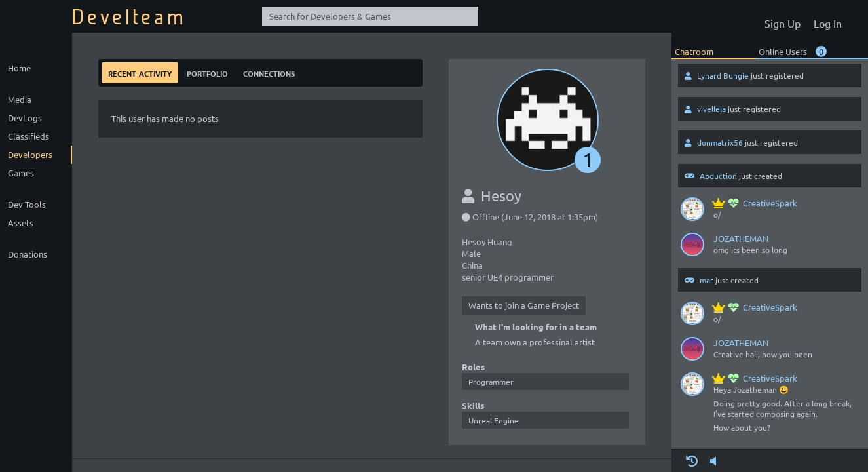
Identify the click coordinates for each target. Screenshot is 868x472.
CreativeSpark (755, 203)
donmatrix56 (720, 142)
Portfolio (207, 72)
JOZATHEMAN (741, 238)
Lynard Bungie (723, 75)
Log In (828, 23)
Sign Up (783, 23)
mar (707, 280)
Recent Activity (140, 72)
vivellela (711, 109)
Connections (269, 72)
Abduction (718, 176)
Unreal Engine (494, 420)
